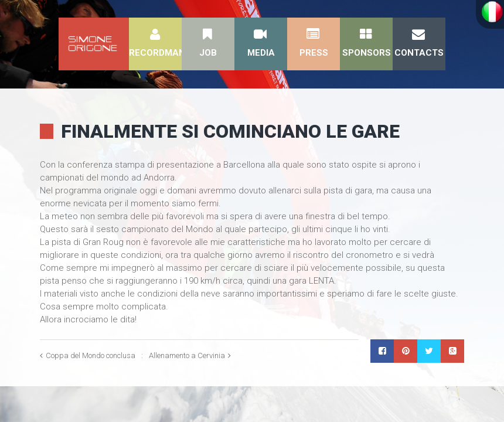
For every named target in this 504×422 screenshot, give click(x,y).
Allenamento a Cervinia (187, 355)
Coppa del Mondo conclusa (91, 355)
